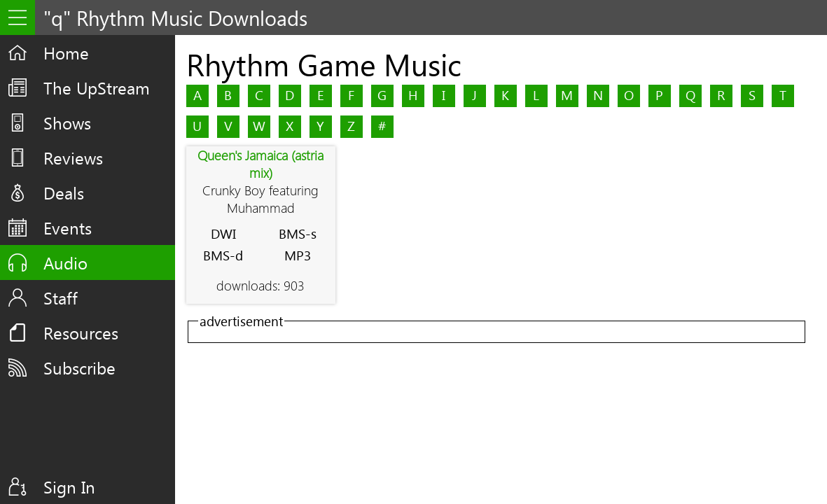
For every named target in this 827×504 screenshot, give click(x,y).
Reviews (73, 157)
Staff (61, 297)
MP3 (298, 255)
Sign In (69, 486)
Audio (65, 262)
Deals (64, 192)
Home (66, 52)
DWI (223, 233)
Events (68, 227)
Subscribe (79, 367)
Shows (67, 122)
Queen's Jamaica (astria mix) (260, 164)
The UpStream (97, 87)
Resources (81, 332)
